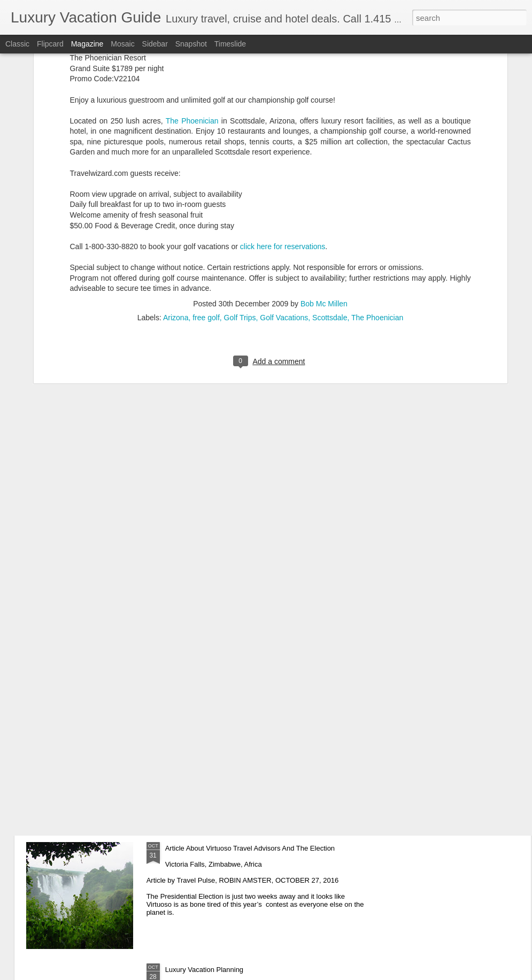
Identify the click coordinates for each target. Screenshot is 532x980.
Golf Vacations (284, 220)
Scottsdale (330, 220)
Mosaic (122, 44)
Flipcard (50, 44)
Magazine (87, 44)
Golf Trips (240, 220)
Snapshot (191, 44)
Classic (17, 44)
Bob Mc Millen (324, 206)
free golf (206, 220)
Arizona (176, 220)
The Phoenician (377, 220)
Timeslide (230, 44)
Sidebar (155, 44)
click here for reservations (283, 149)
